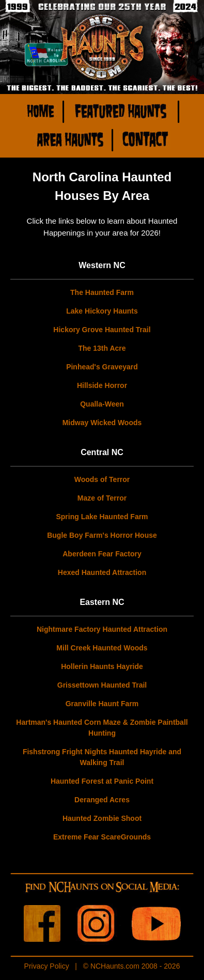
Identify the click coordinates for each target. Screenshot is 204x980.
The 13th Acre (102, 348)
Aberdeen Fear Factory (102, 554)
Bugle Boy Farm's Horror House (102, 535)
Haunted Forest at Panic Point (102, 781)
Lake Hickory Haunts (102, 311)
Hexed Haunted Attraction (102, 572)
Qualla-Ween (102, 404)
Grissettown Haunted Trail (102, 685)
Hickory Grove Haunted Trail (102, 330)
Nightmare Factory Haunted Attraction (102, 629)
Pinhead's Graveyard (102, 367)
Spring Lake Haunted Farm (102, 517)
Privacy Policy (47, 966)
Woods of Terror (102, 479)
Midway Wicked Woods (102, 423)
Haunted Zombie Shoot (102, 818)
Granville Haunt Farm (102, 704)
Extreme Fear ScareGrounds (102, 837)
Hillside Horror (102, 385)
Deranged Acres (102, 800)
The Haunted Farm (102, 292)
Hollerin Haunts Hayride (102, 666)
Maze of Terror (102, 498)
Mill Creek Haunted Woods (102, 648)
